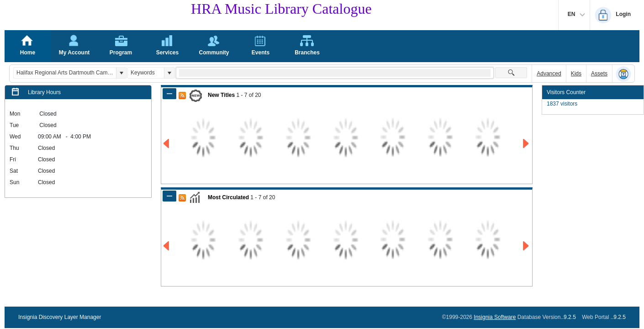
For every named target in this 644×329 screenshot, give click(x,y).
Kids (576, 74)
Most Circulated (228, 197)
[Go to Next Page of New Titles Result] (526, 144)
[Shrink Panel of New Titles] (169, 94)
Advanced (549, 74)
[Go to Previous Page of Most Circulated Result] (167, 246)
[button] (121, 73)
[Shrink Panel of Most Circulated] (169, 196)
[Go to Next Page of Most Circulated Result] (526, 246)
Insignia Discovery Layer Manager (60, 317)
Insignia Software (495, 317)
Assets (599, 74)
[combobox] (65, 73)
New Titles (221, 95)
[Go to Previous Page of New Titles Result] (167, 144)
